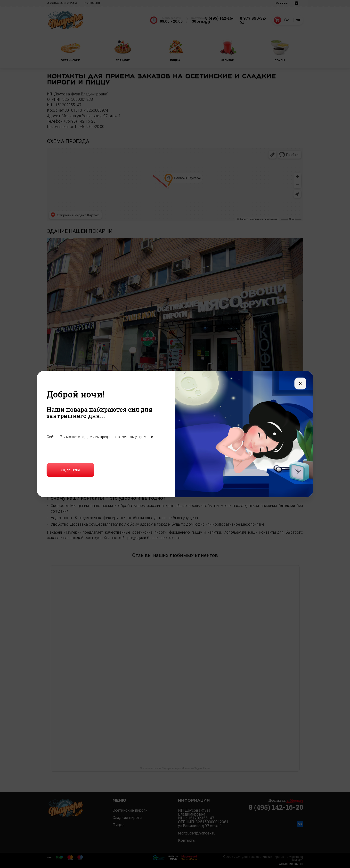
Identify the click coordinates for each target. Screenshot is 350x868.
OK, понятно (70, 470)
